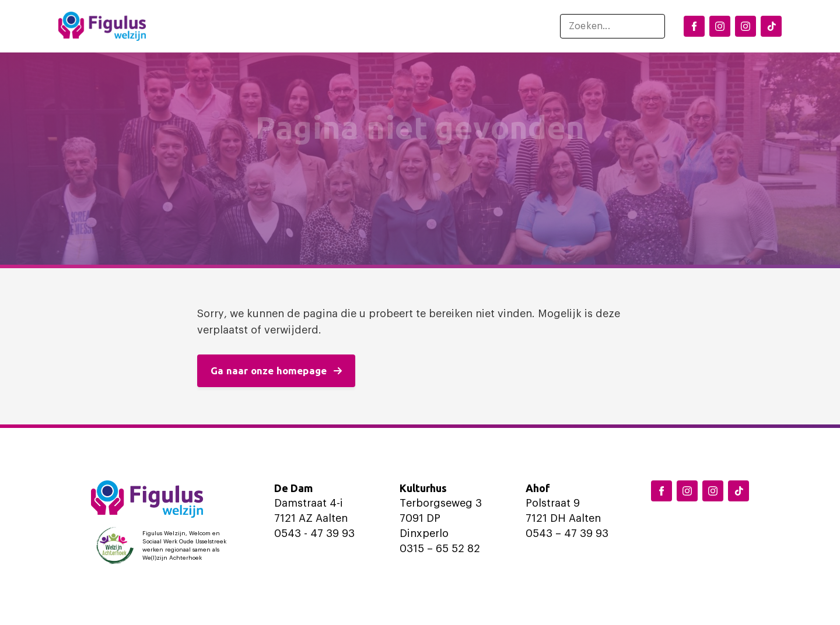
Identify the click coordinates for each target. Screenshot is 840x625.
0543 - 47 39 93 (314, 533)
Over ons (489, 26)
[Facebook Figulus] (694, 26)
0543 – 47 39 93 (567, 533)
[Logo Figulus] (102, 26)
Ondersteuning (401, 26)
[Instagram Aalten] (745, 26)
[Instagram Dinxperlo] (720, 26)
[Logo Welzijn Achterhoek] (164, 546)
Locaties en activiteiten (279, 26)
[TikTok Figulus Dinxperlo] (771, 26)
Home (190, 26)
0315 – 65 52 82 (440, 549)
